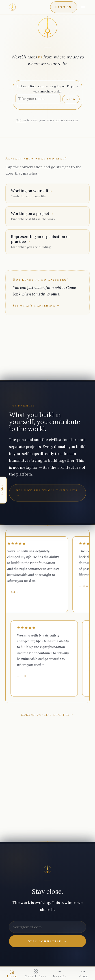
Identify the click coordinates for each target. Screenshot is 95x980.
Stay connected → (48, 941)
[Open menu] (83, 7)
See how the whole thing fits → (47, 493)
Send (71, 99)
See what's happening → (37, 305)
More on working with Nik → (48, 715)
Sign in (64, 7)
